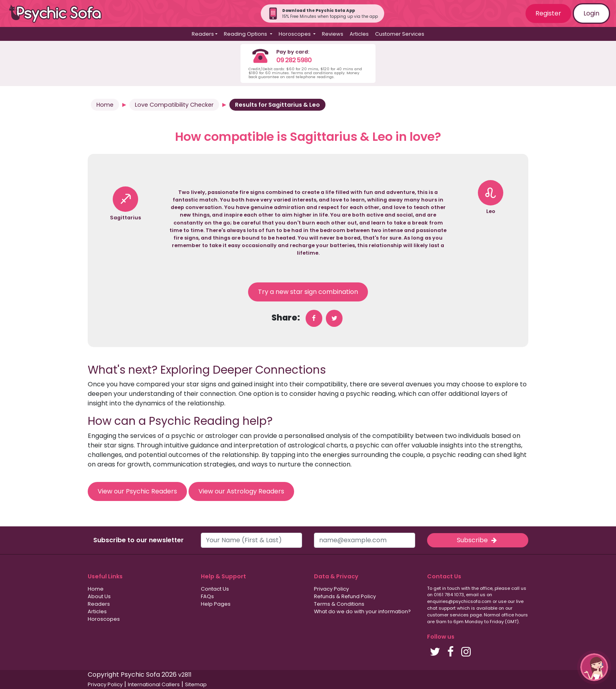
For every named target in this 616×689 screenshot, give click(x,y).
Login (591, 13)
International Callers (154, 684)
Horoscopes (104, 619)
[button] (594, 667)
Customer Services (400, 34)
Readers (99, 604)
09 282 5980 (294, 60)
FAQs (207, 596)
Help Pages (216, 604)
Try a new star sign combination (308, 292)
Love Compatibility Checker (174, 105)
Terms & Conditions (339, 604)
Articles (359, 34)
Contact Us (215, 589)
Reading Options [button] (246, 34)
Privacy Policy (331, 589)
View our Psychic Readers (137, 491)
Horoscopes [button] (295, 34)
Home (105, 105)
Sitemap (196, 684)
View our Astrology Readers (241, 491)
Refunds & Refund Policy (345, 596)
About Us (99, 596)
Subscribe (477, 540)
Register (548, 13)
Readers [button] (203, 34)
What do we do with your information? (362, 611)
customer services (448, 615)
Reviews (333, 34)
